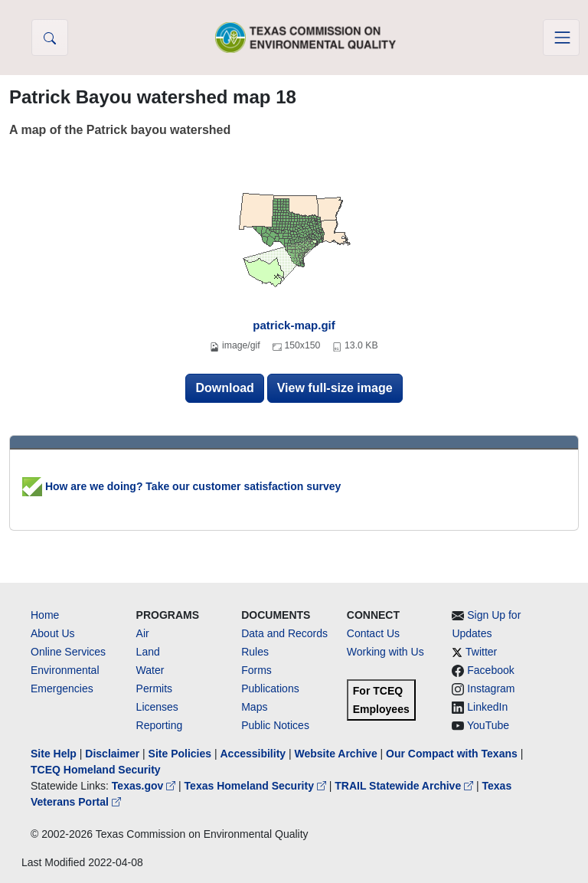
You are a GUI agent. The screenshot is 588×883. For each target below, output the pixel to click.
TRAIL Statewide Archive (405, 786)
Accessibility (254, 754)
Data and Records (284, 633)
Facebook (490, 670)
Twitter (481, 652)
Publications (270, 688)
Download (224, 388)
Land (148, 652)
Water (150, 670)
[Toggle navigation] (561, 38)
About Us (53, 633)
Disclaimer (112, 754)
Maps (254, 707)
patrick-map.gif (294, 325)
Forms (256, 670)
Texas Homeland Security (257, 786)
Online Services (68, 652)
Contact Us (373, 633)
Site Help (54, 754)
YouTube (488, 725)
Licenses (157, 707)
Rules (255, 652)
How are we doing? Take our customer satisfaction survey (181, 486)
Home (45, 615)
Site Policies (180, 754)
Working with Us (385, 652)
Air (143, 633)
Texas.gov (145, 786)
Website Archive (336, 754)
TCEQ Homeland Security (96, 770)
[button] (50, 38)
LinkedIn (487, 707)
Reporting (160, 725)
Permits (154, 688)
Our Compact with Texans (452, 754)
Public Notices (275, 725)
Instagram (491, 688)
